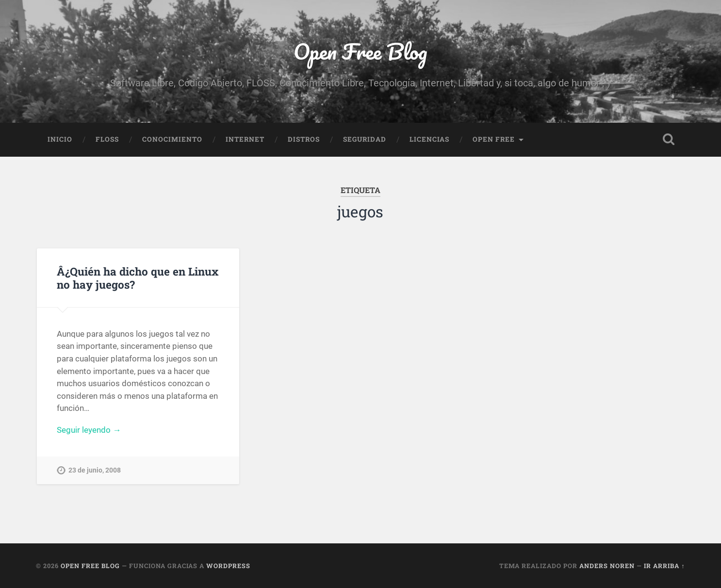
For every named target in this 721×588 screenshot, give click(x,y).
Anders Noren (607, 566)
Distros (304, 139)
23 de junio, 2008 (95, 470)
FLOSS (107, 139)
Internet (245, 139)
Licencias (429, 139)
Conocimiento (172, 139)
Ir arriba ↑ (664, 566)
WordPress (228, 566)
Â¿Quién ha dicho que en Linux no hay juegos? (138, 278)
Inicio (60, 139)
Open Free (494, 139)
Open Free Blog (360, 51)
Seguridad (365, 139)
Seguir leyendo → (89, 430)
